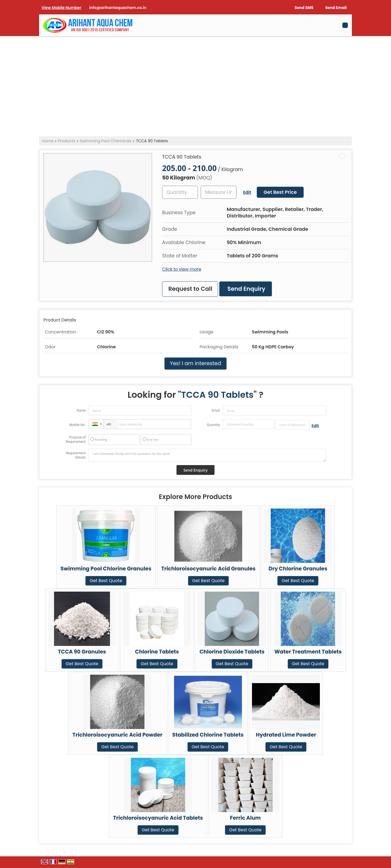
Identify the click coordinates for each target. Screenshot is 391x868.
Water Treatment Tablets (308, 652)
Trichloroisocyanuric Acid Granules (208, 569)
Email (216, 410)
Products (66, 141)
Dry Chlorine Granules (298, 569)
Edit (247, 192)
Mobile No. (78, 425)
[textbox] (219, 192)
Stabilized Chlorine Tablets (208, 735)
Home (48, 141)
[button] (61, 8)
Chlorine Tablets (157, 652)
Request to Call (190, 289)
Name (81, 410)
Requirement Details (76, 455)
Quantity (213, 425)
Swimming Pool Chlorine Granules (106, 569)
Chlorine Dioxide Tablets (232, 652)
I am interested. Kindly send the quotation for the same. (207, 455)
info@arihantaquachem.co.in (118, 8)
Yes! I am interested (195, 363)
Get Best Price (280, 192)
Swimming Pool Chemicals (105, 141)
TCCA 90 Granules (82, 652)
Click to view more (182, 269)
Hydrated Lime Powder (286, 735)
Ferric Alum (245, 818)
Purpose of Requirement (76, 440)
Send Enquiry (246, 289)
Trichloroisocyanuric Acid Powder (117, 735)
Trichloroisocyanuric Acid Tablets (158, 818)
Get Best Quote (106, 581)
